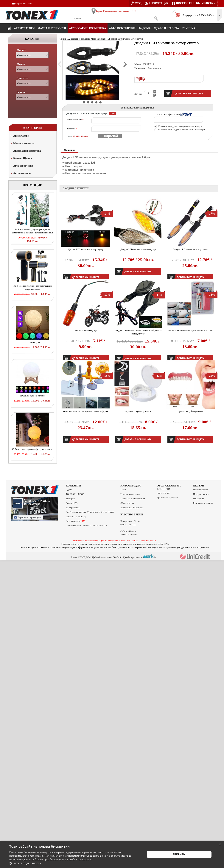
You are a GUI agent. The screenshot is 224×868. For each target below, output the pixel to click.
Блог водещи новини (203, 503)
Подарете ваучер (201, 494)
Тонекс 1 (64, 39)
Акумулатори (24, 28)
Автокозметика (21, 174)
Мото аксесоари (98, 39)
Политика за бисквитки (132, 508)
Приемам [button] (179, 854)
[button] (76, 863)
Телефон (72, 129)
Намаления (199, 499)
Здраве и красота (166, 28)
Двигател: (23, 78)
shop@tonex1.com (22, 4)
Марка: (21, 50)
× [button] (220, 845)
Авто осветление (122, 28)
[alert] (112, 854)
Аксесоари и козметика (88, 28)
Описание (70, 150)
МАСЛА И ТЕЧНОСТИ (52, 28)
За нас (123, 490)
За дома (145, 28)
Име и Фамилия (75, 120)
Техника (189, 28)
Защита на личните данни (133, 499)
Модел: (21, 64)
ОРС (166, 544)
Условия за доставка (130, 494)
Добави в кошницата (138, 272)
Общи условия (127, 503)
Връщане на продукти (167, 497)
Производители (201, 490)
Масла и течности (22, 144)
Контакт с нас (163, 493)
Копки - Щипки (21, 159)
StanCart (117, 557)
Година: (22, 92)
